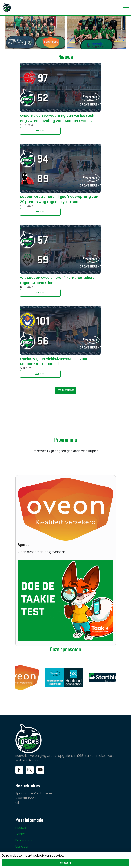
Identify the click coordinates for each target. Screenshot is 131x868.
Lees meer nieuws (65, 390)
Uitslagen (22, 846)
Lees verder (40, 131)
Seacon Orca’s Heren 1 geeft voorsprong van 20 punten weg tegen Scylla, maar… (59, 199)
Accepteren (65, 863)
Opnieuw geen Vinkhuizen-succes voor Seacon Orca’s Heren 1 (54, 361)
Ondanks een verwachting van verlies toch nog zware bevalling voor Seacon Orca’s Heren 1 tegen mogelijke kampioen (57, 118)
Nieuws (21, 828)
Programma (24, 840)
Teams (21, 834)
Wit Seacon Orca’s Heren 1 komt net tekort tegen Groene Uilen (57, 280)
